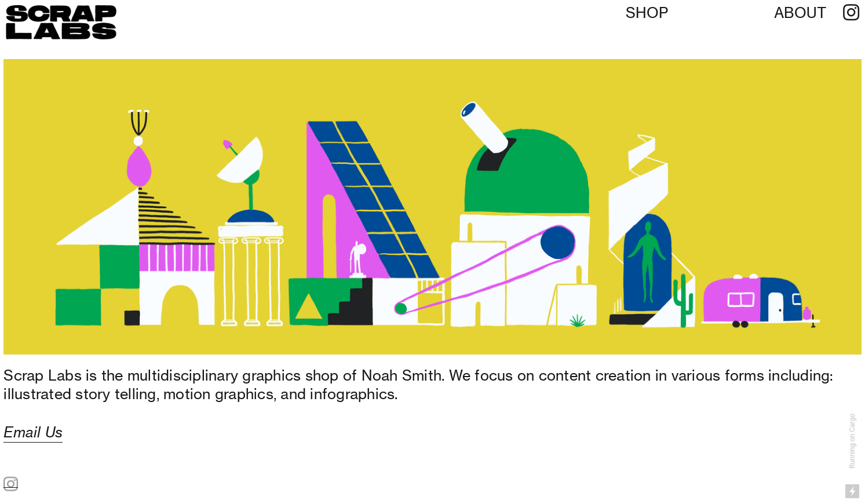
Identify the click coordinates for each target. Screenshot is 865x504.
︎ (851, 13)
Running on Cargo (852, 441)
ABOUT (800, 13)
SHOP (647, 13)
